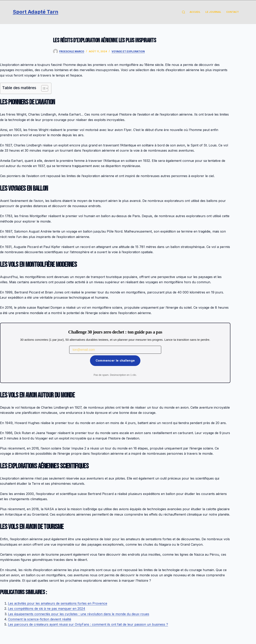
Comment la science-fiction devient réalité (40, 619)
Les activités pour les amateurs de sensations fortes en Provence (58, 603)
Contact (232, 12)
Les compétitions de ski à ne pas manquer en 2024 (47, 609)
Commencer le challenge (115, 360)
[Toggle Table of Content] (43, 88)
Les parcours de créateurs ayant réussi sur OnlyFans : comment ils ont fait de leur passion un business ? (88, 624)
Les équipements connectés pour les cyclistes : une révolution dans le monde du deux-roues (79, 614)
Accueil (195, 12)
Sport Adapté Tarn (35, 12)
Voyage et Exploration (128, 51)
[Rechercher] (183, 12)
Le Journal (213, 12)
